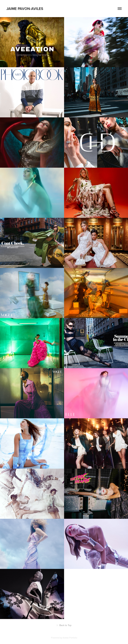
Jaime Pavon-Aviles (25, 9)
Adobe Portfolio (70, 638)
